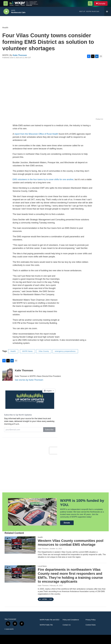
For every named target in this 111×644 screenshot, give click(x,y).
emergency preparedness (65, 351)
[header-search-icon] (90, 3)
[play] (6, 12)
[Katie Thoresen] (7, 374)
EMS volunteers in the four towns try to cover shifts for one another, (43, 179)
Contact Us (67, 625)
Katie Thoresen (20, 55)
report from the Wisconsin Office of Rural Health (36, 134)
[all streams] (108, 11)
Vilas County (44, 351)
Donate (102, 3)
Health (5, 28)
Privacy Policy (91, 620)
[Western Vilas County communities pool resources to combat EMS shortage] (20, 545)
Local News (42, 566)
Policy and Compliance (71, 620)
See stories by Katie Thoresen (29, 380)
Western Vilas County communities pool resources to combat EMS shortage (71, 543)
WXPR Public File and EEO (50, 620)
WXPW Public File (46, 625)
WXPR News (27, 351)
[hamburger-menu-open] (6, 3)
